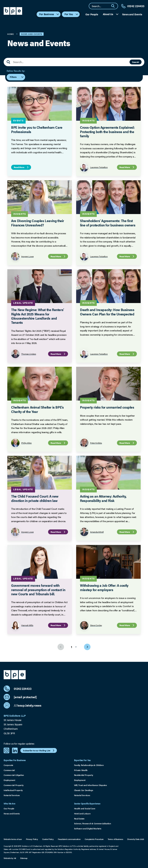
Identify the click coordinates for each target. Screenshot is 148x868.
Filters (17, 77)
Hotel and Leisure (82, 814)
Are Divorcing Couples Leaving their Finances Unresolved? (38, 223)
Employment (9, 780)
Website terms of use (13, 839)
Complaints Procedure (94, 839)
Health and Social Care (85, 809)
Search (136, 62)
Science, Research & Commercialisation (93, 824)
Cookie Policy (48, 839)
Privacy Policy (32, 839)
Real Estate (79, 819)
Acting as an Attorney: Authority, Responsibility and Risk (103, 498)
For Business (49, 14)
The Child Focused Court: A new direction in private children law (35, 498)
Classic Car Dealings (84, 790)
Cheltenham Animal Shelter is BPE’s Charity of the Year (38, 409)
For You (72, 14)
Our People (92, 14)
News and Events (132, 14)
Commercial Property (14, 785)
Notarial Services (12, 795)
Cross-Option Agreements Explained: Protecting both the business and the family (107, 131)
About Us (111, 14)
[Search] (114, 6)
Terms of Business (115, 839)
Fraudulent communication (69, 839)
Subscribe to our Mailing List (39, 750)
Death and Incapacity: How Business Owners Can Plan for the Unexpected (107, 312)
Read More (22, 167)
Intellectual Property (13, 790)
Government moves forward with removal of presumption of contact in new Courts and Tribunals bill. (38, 590)
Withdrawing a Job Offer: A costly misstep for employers (104, 587)
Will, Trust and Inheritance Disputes (90, 785)
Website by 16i (10, 858)
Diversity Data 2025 (136, 839)
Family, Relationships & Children (89, 765)
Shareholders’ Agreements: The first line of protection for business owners (108, 223)
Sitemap (24, 858)
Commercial (9, 770)
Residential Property (84, 775)
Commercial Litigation (14, 775)
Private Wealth (81, 770)
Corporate (8, 765)
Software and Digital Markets (88, 829)
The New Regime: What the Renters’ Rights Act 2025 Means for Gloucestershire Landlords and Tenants (38, 316)
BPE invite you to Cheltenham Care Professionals (37, 129)
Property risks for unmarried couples (107, 407)
